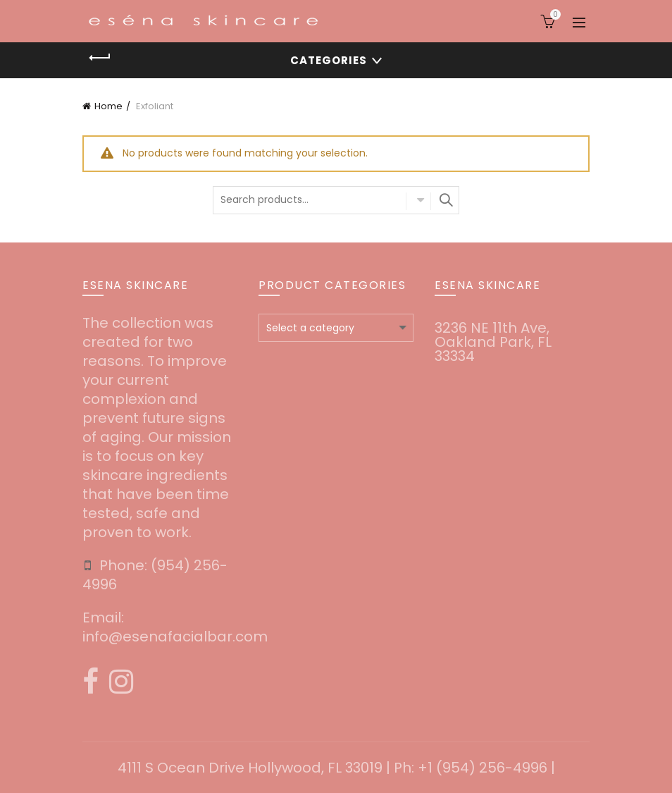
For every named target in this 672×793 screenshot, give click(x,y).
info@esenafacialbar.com (175, 637)
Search (445, 200)
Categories (329, 60)
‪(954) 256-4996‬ (155, 575)
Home (108, 106)
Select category (418, 201)
